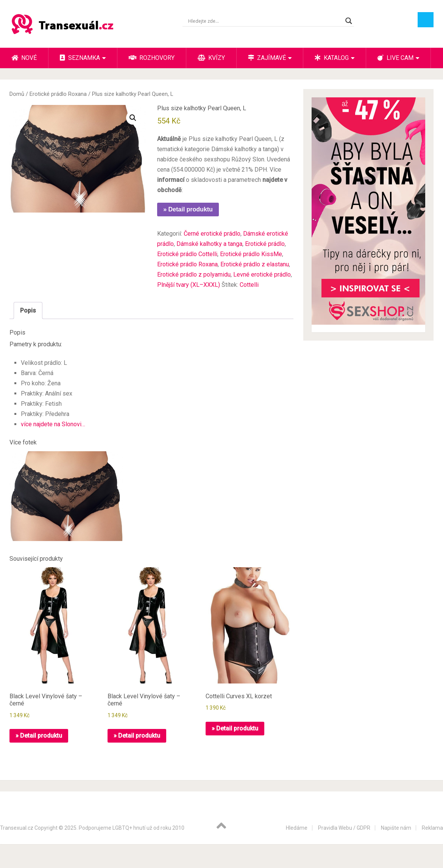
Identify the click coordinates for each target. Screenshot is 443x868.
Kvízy (211, 58)
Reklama (432, 828)
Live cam (395, 58)
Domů (17, 94)
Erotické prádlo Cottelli (187, 254)
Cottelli (249, 285)
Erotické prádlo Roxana (58, 94)
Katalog (332, 58)
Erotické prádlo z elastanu (255, 264)
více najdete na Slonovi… (53, 424)
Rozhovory (152, 58)
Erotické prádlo (265, 244)
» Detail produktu (188, 209)
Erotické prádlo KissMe (251, 254)
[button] (133, 118)
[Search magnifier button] (349, 21)
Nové (24, 58)
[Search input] (265, 21)
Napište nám (396, 828)
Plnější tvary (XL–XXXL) (189, 285)
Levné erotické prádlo (262, 274)
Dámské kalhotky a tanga (209, 244)
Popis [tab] (28, 310)
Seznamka (80, 58)
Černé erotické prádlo (212, 234)
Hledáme (297, 828)
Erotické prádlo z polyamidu (194, 274)
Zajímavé (267, 58)
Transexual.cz (17, 828)
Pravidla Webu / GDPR (344, 828)
